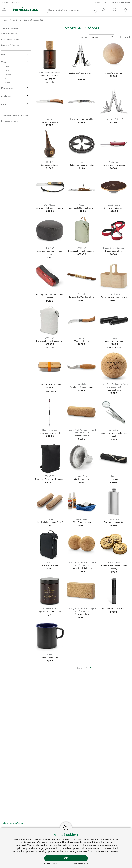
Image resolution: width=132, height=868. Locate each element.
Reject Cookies (51, 864)
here (85, 851)
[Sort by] (102, 37)
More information (80, 864)
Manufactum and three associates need (35, 839)
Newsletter (15, 3)
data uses (104, 839)
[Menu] (4, 10)
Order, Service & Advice (112, 3)
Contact (6, 3)
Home (5, 20)
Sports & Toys (16, 20)
